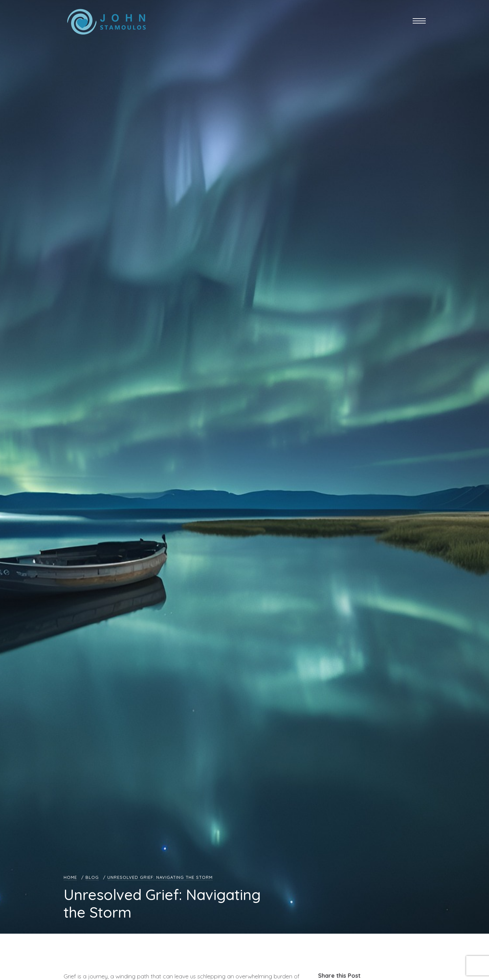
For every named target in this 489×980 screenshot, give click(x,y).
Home (70, 877)
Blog (92, 877)
